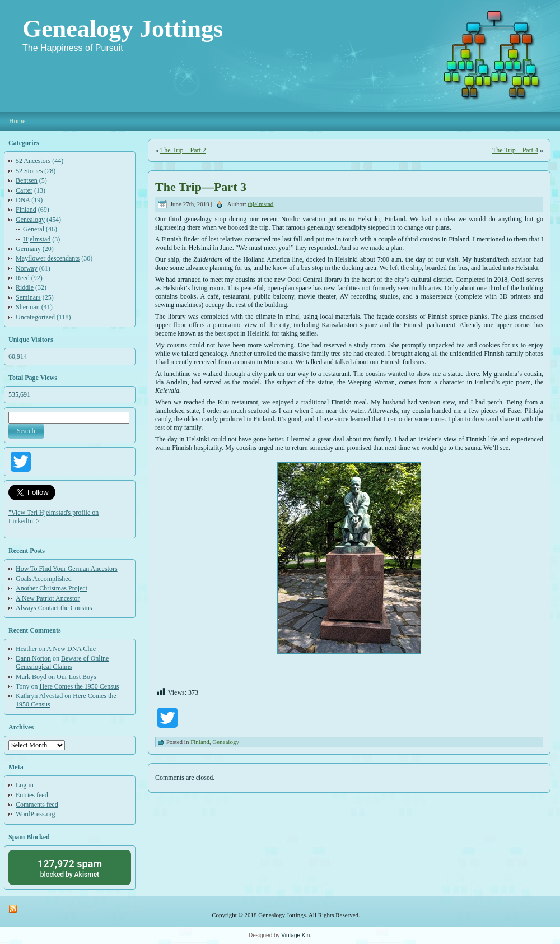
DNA (23, 200)
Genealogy (30, 220)
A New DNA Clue (71, 649)
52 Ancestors (33, 161)
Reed (23, 278)
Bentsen (27, 180)
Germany (28, 249)
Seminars (28, 297)
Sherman (28, 307)
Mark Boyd (31, 677)
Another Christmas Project (52, 588)
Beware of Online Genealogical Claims (62, 662)
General (34, 229)
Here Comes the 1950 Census (80, 686)
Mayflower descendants (48, 258)
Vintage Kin (295, 935)
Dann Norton (33, 658)
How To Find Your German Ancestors (67, 569)
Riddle (25, 287)
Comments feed (37, 805)
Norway (27, 268)
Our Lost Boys (76, 677)
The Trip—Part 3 (201, 187)
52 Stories (29, 171)
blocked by (70, 868)
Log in (25, 785)
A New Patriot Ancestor (48, 598)
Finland (26, 210)
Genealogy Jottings (123, 29)
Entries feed (32, 795)
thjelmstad (261, 203)
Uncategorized (35, 317)
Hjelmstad (37, 239)
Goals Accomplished (44, 579)
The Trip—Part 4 (515, 150)
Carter (24, 190)
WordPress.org (35, 814)
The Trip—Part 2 (183, 150)
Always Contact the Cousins (54, 608)
